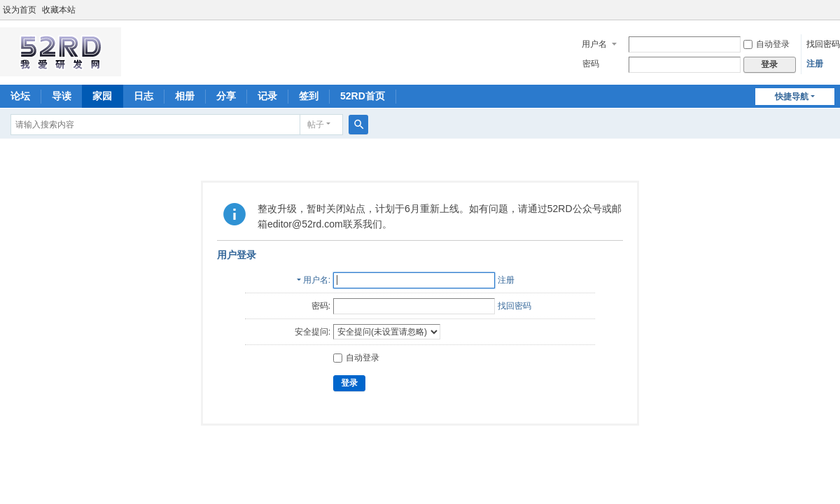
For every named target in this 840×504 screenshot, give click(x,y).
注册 (815, 64)
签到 (309, 96)
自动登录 (766, 44)
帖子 (316, 125)
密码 (591, 64)
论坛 (20, 96)
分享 (226, 96)
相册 (185, 96)
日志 (143, 96)
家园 (102, 96)
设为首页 (20, 10)
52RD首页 (363, 96)
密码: (321, 306)
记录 (267, 96)
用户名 (594, 44)
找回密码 (823, 44)
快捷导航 (792, 97)
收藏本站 (59, 10)
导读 (62, 96)
